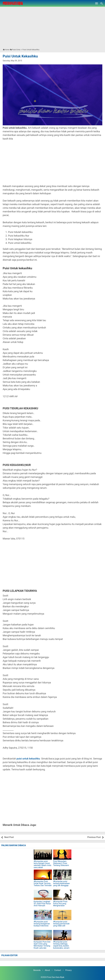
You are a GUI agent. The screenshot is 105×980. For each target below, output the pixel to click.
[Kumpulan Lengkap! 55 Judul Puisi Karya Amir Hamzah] (43, 895)
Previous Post (94, 837)
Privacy (68, 970)
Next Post (9, 837)
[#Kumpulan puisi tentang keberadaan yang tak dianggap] (62, 875)
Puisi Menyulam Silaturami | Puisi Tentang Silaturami (61, 863)
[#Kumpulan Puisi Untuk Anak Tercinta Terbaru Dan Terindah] (43, 875)
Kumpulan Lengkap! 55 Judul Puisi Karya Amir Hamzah (42, 904)
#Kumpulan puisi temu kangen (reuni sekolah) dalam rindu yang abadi (43, 864)
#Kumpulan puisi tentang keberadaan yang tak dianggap (62, 884)
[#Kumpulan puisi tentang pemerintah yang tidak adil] (62, 915)
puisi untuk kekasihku (28, 759)
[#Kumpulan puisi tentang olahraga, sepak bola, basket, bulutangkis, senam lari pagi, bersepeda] (62, 935)
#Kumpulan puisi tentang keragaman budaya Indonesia (42, 924)
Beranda (37, 970)
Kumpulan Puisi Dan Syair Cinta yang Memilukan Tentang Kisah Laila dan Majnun (42, 946)
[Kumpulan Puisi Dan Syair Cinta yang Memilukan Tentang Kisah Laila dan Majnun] (43, 935)
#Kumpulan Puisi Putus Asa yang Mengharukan (60, 904)
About (47, 970)
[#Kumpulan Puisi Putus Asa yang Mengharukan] (62, 895)
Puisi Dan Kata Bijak (56, 977)
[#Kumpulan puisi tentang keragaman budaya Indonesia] (43, 915)
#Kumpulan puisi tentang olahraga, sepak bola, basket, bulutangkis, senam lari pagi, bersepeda (61, 946)
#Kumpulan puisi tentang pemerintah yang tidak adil (61, 924)
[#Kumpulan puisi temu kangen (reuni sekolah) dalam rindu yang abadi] (43, 855)
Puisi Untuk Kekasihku (20, 56)
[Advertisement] (52, 25)
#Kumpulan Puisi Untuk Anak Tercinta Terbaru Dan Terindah (43, 884)
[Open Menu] (97, 3)
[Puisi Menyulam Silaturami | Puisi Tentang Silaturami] (62, 855)
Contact (58, 970)
